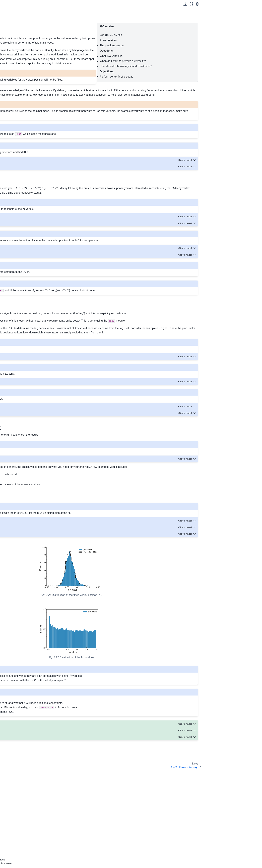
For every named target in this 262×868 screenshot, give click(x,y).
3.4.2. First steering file (35, 92)
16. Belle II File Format (30, 262)
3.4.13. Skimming (32, 155)
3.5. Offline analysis (31, 165)
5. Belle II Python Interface (32, 196)
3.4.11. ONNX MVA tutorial (37, 144)
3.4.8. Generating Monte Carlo (39, 124)
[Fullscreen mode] (191, 4)
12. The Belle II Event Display (34, 233)
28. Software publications (31, 334)
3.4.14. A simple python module (40, 160)
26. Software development (32, 320)
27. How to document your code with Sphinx (35, 327)
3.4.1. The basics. (32, 87)
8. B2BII (22, 212)
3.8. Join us (27, 185)
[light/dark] (197, 4)
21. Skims (23, 289)
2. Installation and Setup (31, 51)
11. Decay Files (26, 228)
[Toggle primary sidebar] (66, 4)
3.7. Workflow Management (35, 180)
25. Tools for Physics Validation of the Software (38, 312)
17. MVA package (27, 268)
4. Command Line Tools (30, 191)
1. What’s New (25, 46)
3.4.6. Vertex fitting (34, 114)
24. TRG (22, 305)
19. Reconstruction (28, 278)
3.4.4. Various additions (36, 103)
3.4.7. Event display (34, 119)
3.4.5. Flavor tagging (34, 108)
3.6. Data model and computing (31, 173)
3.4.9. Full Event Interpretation (39, 129)
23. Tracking (24, 300)
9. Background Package (30, 217)
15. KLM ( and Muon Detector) (31, 255)
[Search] (37, 37)
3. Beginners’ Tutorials (30, 56)
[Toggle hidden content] (187, 200)
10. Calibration (25, 223)
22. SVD (22, 294)
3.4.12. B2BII (30, 149)
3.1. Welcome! (28, 62)
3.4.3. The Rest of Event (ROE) (40, 97)
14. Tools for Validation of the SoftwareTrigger (33, 246)
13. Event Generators (29, 238)
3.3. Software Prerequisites (35, 72)
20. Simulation (25, 284)
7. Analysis (23, 206)
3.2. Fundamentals (30, 67)
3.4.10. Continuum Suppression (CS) (40, 137)
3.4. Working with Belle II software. (34, 80)
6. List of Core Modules (30, 201)
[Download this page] (185, 4)
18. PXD (22, 273)
